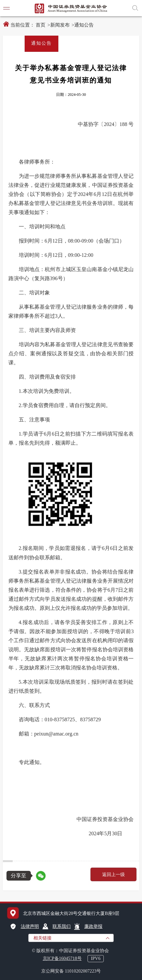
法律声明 (30, 926)
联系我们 (62, 926)
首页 (41, 25)
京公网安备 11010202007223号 (71, 971)
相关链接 (42, 938)
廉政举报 (93, 926)
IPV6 (96, 958)
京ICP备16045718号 (62, 958)
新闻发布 (60, 25)
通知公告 (84, 25)
